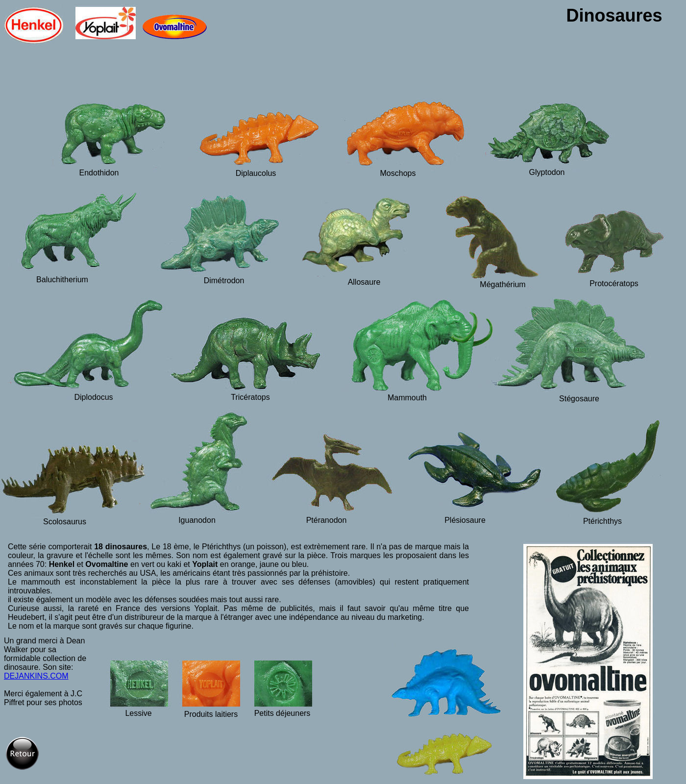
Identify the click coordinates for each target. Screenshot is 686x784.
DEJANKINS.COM (36, 676)
